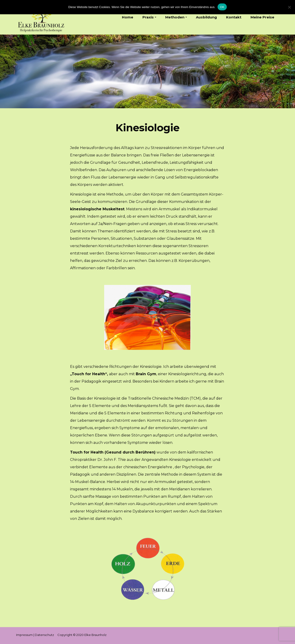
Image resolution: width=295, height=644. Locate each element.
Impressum (24, 635)
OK (222, 7)
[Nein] (289, 7)
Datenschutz (44, 635)
